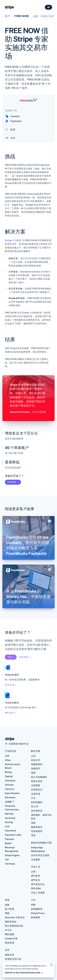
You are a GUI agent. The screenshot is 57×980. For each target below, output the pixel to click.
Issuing (9, 822)
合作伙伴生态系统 (40, 855)
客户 (8, 16)
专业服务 (36, 859)
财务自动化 (37, 781)
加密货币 (36, 768)
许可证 (8, 930)
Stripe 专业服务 (13, 240)
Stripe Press (38, 913)
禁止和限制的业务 (14, 926)
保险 (33, 823)
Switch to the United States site (24, 972)
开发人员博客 (38, 893)
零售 (33, 835)
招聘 (33, 905)
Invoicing (10, 818)
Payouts (9, 839)
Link (7, 826)
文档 (33, 871)
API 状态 (35, 880)
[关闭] (51, 965)
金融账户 (9, 802)
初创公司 (36, 760)
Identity (9, 814)
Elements (10, 797)
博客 (7, 913)
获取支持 (9, 955)
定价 (7, 756)
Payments (11, 831)
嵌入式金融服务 (39, 777)
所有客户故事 (47, 16)
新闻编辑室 (37, 909)
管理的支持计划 (13, 959)
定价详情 (11, 685)
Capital (9, 776)
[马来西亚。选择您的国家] (17, 744)
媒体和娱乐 (37, 827)
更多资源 (9, 943)
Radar (8, 843)
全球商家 (36, 785)
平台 (33, 798)
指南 (7, 905)
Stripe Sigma (12, 855)
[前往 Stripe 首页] (9, 739)
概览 (36, 16)
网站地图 (9, 934)
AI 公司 (35, 806)
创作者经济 (37, 811)
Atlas (8, 760)
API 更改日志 (38, 884)
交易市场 (36, 794)
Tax (7, 859)
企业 (33, 756)
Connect (9, 789)
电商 (33, 773)
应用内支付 (37, 790)
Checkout (10, 780)
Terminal (10, 864)
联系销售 (13, 482)
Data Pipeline (12, 793)
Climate (9, 785)
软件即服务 (37, 802)
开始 (11, 657)
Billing (8, 772)
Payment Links (13, 835)
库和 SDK (36, 888)
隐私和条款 (11, 922)
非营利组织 (37, 831)
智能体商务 (37, 764)
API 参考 (11, 713)
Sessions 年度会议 (15, 917)
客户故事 (9, 909)
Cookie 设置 (11, 938)
